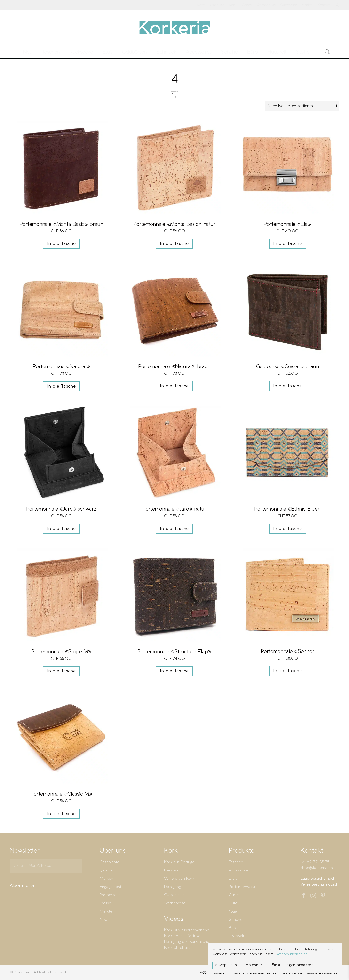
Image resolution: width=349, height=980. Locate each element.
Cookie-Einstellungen (323, 974)
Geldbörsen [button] (134, 52)
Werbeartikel (266, 5)
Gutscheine (289, 5)
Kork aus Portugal (180, 863)
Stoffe (303, 52)
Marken (106, 880)
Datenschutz (292, 974)
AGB (203, 974)
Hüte (233, 904)
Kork (233, 5)
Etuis (233, 880)
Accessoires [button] (199, 52)
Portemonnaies (242, 888)
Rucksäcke (81, 52)
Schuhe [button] (229, 52)
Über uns (217, 5)
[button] (327, 52)
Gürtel (234, 896)
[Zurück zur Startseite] (174, 27)
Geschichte (109, 863)
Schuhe (236, 921)
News (201, 5)
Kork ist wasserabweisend (187, 931)
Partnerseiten (111, 896)
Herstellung (174, 871)
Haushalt (236, 937)
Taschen (236, 863)
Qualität (107, 871)
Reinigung (172, 888)
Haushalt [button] (277, 52)
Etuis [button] (107, 52)
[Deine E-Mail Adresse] (46, 867)
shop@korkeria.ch (317, 869)
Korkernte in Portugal (183, 937)
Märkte (307, 5)
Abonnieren (23, 887)
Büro (233, 929)
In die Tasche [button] (61, 244)
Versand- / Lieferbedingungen (255, 974)
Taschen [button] (51, 52)
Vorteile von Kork (179, 880)
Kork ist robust (177, 949)
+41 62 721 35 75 (315, 863)
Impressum (219, 974)
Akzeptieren (226, 965)
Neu (28, 52)
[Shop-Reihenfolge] (302, 106)
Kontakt (324, 5)
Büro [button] (253, 52)
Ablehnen (254, 965)
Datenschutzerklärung (291, 954)
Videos (246, 5)
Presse (105, 904)
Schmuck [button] (166, 52)
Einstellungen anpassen (293, 965)
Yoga (233, 913)
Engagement (110, 888)
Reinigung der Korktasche (187, 943)
